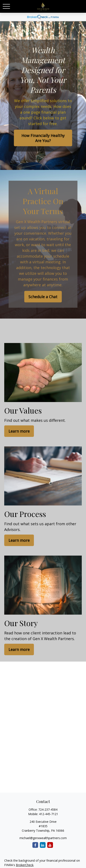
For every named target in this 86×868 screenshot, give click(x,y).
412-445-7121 (49, 814)
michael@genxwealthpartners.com (43, 838)
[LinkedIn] (43, 845)
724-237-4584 (48, 809)
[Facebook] (35, 845)
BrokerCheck (25, 865)
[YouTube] (50, 845)
